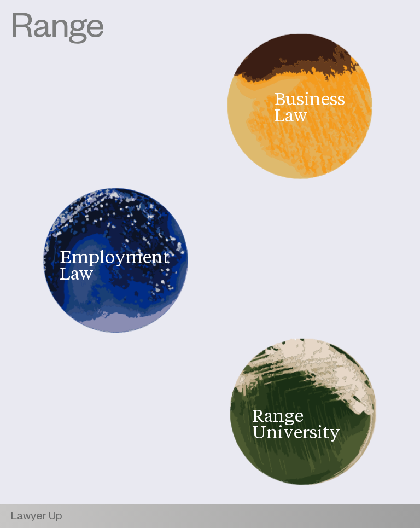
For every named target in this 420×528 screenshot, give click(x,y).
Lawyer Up (37, 518)
